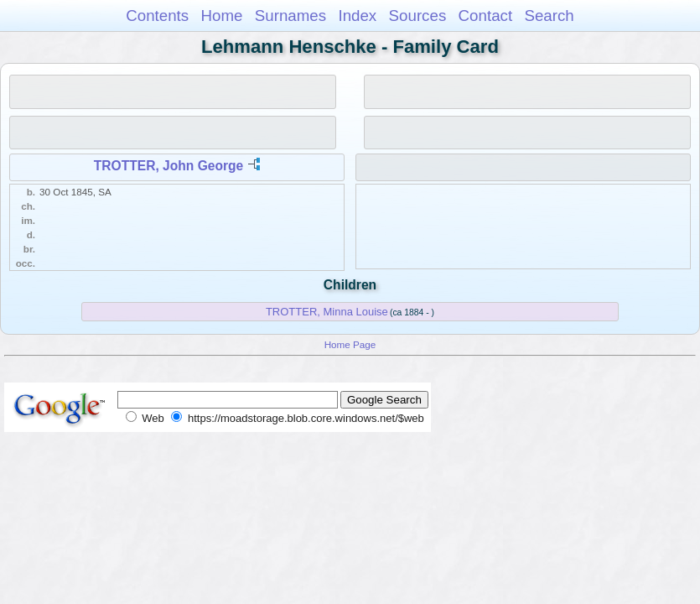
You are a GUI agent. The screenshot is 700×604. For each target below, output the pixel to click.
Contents (157, 16)
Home (221, 16)
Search (549, 16)
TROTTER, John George (169, 166)
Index (357, 16)
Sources (418, 16)
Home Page (350, 344)
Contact (486, 16)
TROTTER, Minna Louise (327, 312)
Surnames (290, 16)
